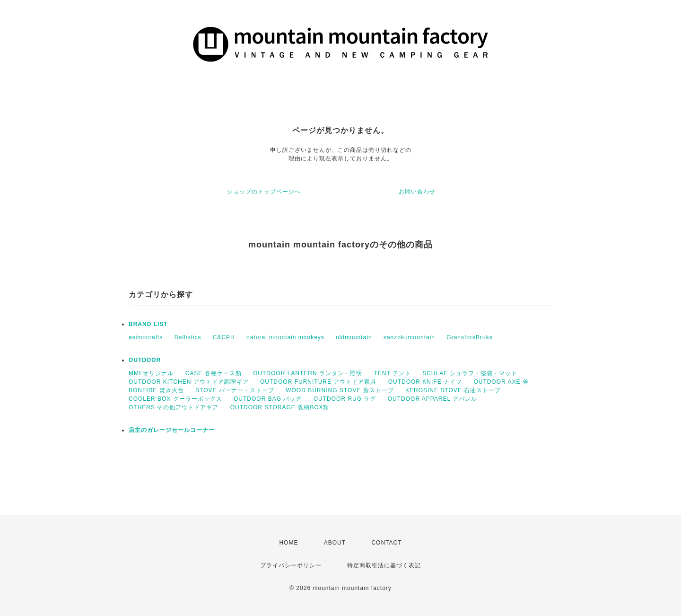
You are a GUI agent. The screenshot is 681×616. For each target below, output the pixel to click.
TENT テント (392, 373)
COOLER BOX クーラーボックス (175, 399)
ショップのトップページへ (264, 192)
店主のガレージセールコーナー (172, 430)
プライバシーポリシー (291, 565)
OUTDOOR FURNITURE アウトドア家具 (318, 382)
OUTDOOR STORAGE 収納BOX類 (280, 407)
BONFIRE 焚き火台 (156, 390)
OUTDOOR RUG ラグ (345, 399)
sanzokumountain (409, 337)
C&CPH (224, 337)
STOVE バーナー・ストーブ (235, 390)
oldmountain (354, 337)
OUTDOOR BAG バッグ (268, 399)
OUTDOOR (145, 360)
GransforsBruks (469, 337)
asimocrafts (146, 337)
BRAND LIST (148, 324)
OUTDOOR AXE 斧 (501, 382)
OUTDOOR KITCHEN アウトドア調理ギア (189, 382)
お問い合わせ (417, 192)
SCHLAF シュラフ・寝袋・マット (470, 373)
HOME (288, 543)
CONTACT (386, 543)
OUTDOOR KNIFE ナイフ (425, 382)
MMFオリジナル (151, 373)
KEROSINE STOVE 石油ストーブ (453, 390)
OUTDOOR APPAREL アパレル (432, 399)
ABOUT (335, 543)
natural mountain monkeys (285, 337)
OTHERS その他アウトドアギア (174, 407)
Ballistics (188, 337)
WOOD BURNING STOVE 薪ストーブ (340, 390)
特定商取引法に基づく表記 (384, 565)
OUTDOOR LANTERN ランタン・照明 (308, 373)
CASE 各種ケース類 (214, 373)
